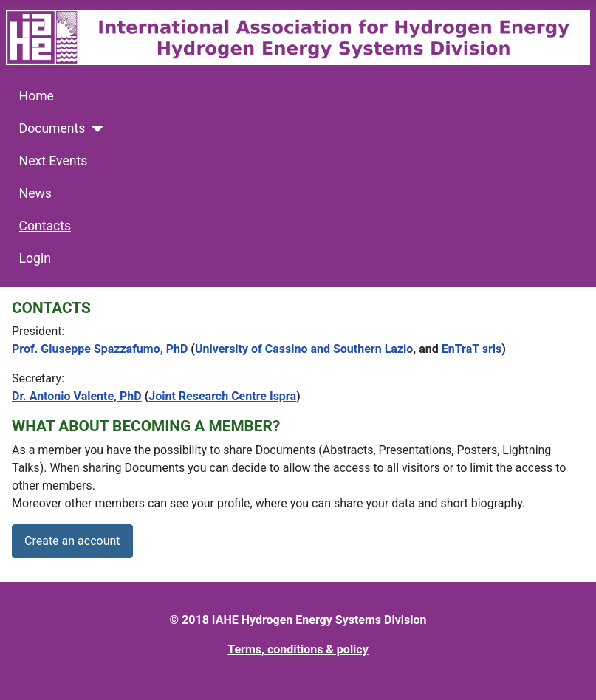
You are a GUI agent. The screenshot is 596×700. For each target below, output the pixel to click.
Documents (52, 128)
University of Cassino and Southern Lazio (304, 349)
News (35, 193)
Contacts (45, 226)
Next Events (54, 161)
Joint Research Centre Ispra (222, 396)
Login (35, 258)
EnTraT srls (472, 349)
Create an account (72, 541)
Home (37, 96)
